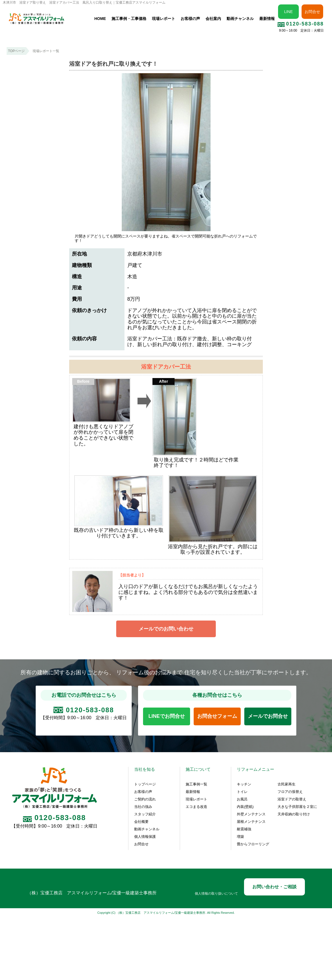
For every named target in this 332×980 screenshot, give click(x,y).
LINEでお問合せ (167, 716)
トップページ (145, 784)
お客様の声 (190, 19)
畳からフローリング (253, 844)
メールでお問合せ (268, 716)
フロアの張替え (290, 792)
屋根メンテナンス (251, 822)
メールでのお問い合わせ (166, 629)
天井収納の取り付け (294, 814)
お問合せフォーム (217, 716)
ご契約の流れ (145, 799)
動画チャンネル (240, 19)
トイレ (242, 792)
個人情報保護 (145, 837)
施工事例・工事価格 (129, 19)
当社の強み (143, 807)
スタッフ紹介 (145, 814)
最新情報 (267, 19)
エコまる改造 (196, 807)
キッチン (244, 784)
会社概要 (141, 822)
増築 (240, 837)
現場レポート (164, 19)
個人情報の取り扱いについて (216, 894)
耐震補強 (244, 829)
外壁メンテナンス (251, 814)
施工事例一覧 (196, 784)
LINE (288, 12)
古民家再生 (286, 784)
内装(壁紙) (245, 807)
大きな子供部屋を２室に (297, 807)
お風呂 (242, 799)
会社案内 (213, 19)
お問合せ (312, 12)
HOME (100, 19)
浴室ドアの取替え (292, 799)
